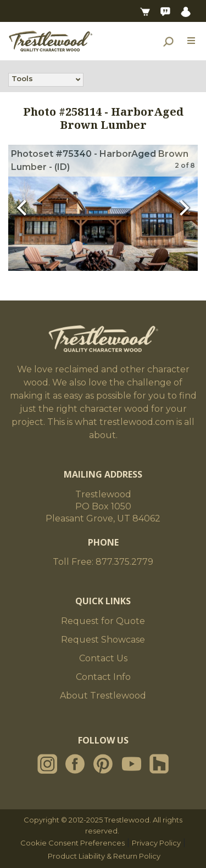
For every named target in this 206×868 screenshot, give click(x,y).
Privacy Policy (156, 843)
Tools (22, 80)
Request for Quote (103, 621)
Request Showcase (103, 640)
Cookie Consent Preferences (73, 843)
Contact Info (103, 677)
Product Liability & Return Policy (104, 856)
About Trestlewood (103, 696)
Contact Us (103, 658)
